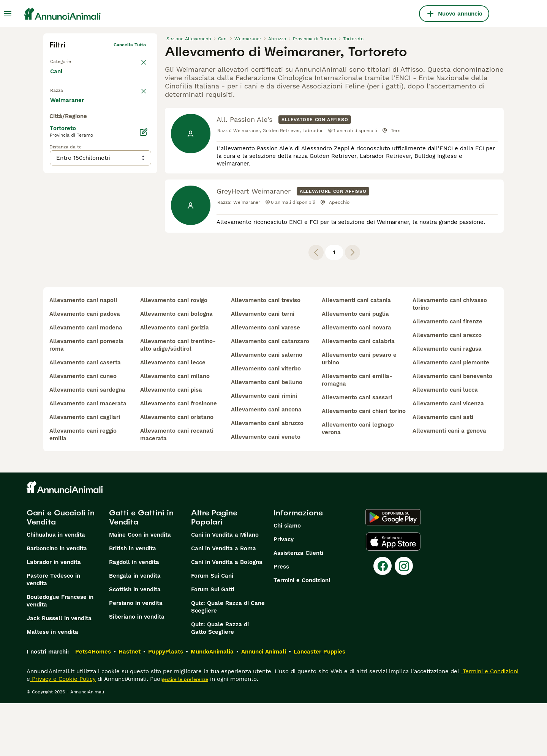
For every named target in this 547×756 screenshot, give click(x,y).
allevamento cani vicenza (448, 456)
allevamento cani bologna (176, 367)
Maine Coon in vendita (140, 587)
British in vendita (133, 601)
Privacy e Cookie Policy (63, 732)
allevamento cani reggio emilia (83, 487)
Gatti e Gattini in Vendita (141, 570)
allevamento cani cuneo (83, 429)
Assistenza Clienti (298, 606)
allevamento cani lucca (445, 443)
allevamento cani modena (86, 380)
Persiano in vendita (136, 656)
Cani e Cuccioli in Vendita (61, 570)
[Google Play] (393, 570)
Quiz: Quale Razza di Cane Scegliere (228, 660)
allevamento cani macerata (88, 456)
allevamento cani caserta (85, 415)
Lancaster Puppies (319, 704)
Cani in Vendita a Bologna (227, 615)
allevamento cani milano (175, 429)
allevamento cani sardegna (87, 443)
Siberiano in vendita (137, 669)
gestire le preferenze (185, 732)
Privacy (284, 592)
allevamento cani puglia (355, 367)
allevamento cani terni (263, 367)
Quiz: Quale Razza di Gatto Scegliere (220, 681)
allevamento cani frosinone (179, 456)
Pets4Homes (93, 704)
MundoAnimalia (212, 704)
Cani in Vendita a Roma (224, 601)
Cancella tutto (130, 45)
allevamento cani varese (266, 380)
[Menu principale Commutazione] (8, 14)
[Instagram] (404, 619)
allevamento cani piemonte (451, 415)
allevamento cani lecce (173, 415)
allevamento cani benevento (452, 429)
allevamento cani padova (85, 367)
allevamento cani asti (443, 470)
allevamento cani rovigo (174, 353)
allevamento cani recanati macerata (177, 487)
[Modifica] (144, 284)
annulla (138, 93)
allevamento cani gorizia (175, 380)
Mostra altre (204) (82, 251)
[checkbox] (54, 131)
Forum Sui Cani (212, 628)
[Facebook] (383, 619)
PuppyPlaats (166, 704)
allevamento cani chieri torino (364, 464)
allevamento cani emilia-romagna (357, 433)
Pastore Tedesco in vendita (53, 632)
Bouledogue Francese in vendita (60, 654)
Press (281, 619)
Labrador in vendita (54, 615)
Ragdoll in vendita (134, 615)
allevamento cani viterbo (266, 421)
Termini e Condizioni (302, 633)
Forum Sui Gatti (213, 642)
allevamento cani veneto (266, 490)
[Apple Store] (393, 594)
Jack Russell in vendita (59, 671)
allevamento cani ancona (266, 462)
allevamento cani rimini (264, 449)
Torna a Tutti (64, 60)
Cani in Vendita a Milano (225, 587)
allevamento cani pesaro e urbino (359, 411)
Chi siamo (287, 578)
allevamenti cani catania (356, 353)
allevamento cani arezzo (447, 388)
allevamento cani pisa (171, 443)
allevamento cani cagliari (85, 470)
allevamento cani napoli (83, 353)
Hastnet (130, 704)
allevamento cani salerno (267, 408)
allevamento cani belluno (267, 435)
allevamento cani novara (356, 380)
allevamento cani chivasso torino (450, 357)
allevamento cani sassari (357, 450)
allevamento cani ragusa (447, 402)
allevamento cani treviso (266, 353)
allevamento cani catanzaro (270, 394)
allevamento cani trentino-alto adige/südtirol (178, 398)
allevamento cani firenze (447, 374)
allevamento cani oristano (177, 470)
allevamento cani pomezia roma (86, 398)
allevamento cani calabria (358, 394)
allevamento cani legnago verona (358, 481)
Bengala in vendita (135, 628)
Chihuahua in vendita (56, 587)
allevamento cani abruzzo (267, 476)
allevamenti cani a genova (449, 484)
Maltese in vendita (52, 685)
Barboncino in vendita (57, 601)
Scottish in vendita (135, 642)
